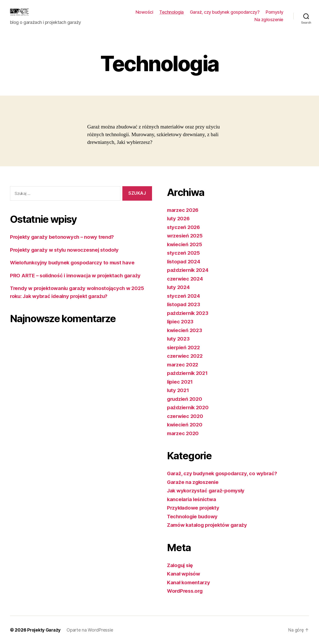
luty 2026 (179, 218)
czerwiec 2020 (186, 416)
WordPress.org (186, 591)
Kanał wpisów (184, 574)
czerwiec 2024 (186, 279)
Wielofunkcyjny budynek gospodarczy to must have (75, 263)
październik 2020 (189, 407)
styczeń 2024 (184, 296)
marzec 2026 (183, 210)
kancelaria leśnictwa (193, 499)
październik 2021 (188, 373)
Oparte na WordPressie (91, 630)
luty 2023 (179, 339)
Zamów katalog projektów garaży (209, 525)
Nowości (144, 12)
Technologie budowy (193, 516)
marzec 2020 (183, 433)
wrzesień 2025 (186, 236)
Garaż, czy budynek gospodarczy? (225, 12)
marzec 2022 (183, 365)
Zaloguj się (181, 565)
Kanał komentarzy (189, 582)
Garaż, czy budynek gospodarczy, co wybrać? (224, 473)
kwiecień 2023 (185, 330)
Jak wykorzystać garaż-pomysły (207, 491)
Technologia (171, 12)
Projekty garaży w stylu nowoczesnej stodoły (66, 250)
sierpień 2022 (184, 347)
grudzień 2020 (185, 399)
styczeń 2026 (184, 227)
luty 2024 (179, 287)
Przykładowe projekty (194, 508)
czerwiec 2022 (186, 356)
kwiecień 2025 (185, 244)
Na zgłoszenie (269, 20)
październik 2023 (189, 313)
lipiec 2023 (181, 322)
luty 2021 (179, 390)
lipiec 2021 (181, 382)
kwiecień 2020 (185, 425)
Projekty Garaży (44, 630)
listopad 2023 (184, 304)
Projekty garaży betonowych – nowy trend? (64, 237)
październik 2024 (189, 270)
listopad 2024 (184, 262)
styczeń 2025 (184, 253)
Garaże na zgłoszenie (193, 482)
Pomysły (275, 12)
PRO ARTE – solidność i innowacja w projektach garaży (78, 275)
